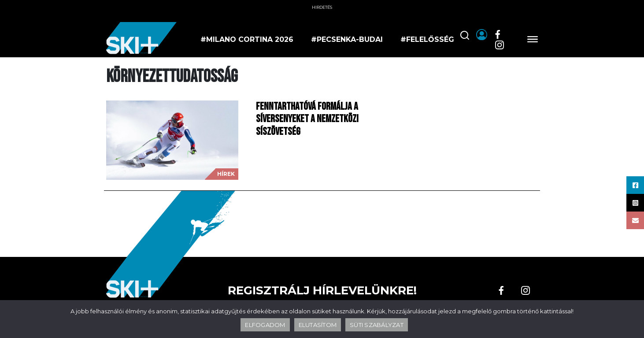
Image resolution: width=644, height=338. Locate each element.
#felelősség (427, 39)
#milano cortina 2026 (247, 39)
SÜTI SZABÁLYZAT (377, 325)
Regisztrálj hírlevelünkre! (322, 290)
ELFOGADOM (265, 325)
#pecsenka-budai (347, 39)
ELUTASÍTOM (318, 325)
